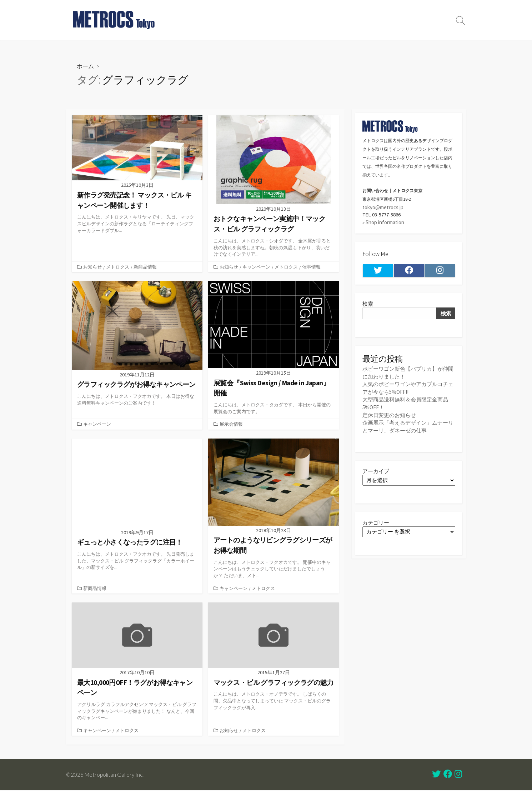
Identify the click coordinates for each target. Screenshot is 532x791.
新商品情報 (145, 267)
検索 (368, 304)
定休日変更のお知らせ (389, 415)
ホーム (85, 66)
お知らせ (92, 267)
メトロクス (118, 267)
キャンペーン (256, 267)
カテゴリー (376, 523)
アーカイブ (376, 471)
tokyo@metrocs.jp (383, 207)
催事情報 (311, 267)
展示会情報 (231, 425)
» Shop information (383, 223)
